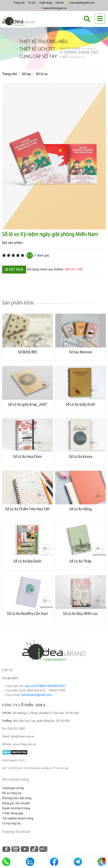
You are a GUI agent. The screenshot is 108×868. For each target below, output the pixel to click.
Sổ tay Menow (81, 352)
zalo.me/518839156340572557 (45, 686)
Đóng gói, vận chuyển (16, 803)
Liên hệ (59, 3)
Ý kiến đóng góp (13, 813)
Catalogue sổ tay (13, 788)
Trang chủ (19, 3)
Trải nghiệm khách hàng (18, 818)
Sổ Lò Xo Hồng (81, 509)
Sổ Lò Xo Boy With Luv (80, 613)
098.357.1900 (74, 270)
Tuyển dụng (46, 3)
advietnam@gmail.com (37, 695)
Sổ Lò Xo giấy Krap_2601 (27, 404)
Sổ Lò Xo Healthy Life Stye (27, 613)
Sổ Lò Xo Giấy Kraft (80, 404)
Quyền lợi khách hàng (16, 808)
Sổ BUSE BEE (28, 352)
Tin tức (32, 3)
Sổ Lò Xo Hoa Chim (27, 456)
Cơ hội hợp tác (12, 823)
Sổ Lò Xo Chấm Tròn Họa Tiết (27, 509)
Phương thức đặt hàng (17, 798)
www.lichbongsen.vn (55, 8)
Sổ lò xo (42, 74)
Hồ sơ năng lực (12, 793)
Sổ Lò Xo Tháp (80, 561)
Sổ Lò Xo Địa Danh (27, 561)
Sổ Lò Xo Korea (81, 456)
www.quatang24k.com (82, 3)
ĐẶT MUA (14, 269)
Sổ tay (26, 74)
